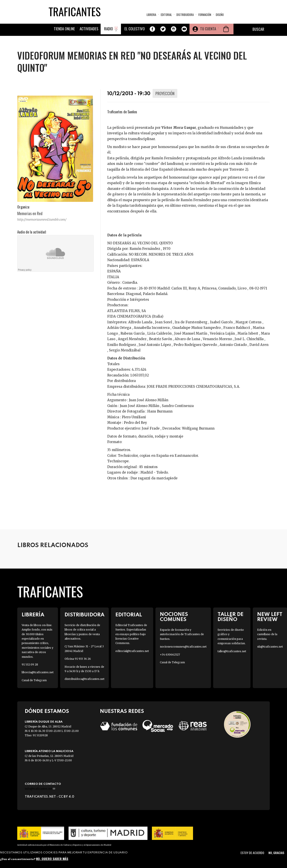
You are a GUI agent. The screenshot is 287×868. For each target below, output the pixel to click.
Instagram (174, 29)
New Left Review (270, 617)
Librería (33, 615)
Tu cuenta (208, 29)
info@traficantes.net (40, 789)
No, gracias (276, 853)
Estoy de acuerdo (252, 853)
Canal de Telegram (34, 680)
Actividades (89, 29)
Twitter (163, 29)
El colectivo (135, 29)
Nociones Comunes (174, 617)
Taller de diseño (231, 617)
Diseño (220, 15)
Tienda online (64, 29)
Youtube (184, 29)
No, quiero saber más (52, 859)
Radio (109, 29)
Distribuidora (185, 15)
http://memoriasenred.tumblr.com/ (42, 220)
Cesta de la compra (226, 29)
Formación (205, 15)
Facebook (152, 29)
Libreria (151, 15)
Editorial (166, 15)
